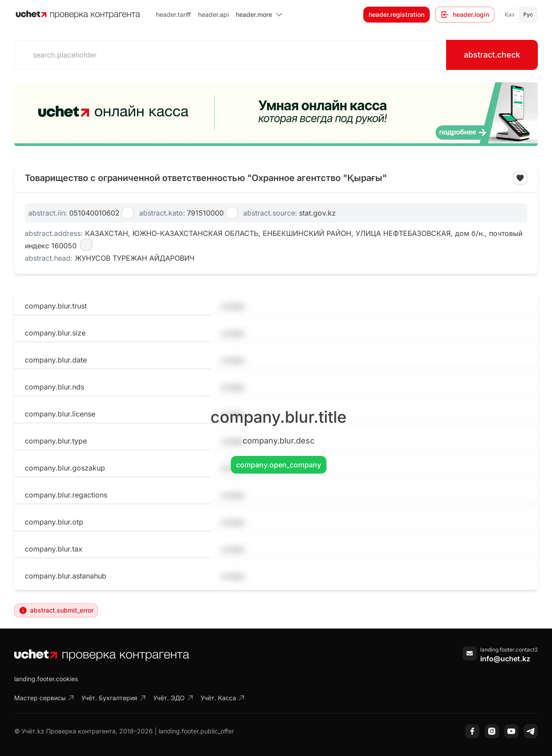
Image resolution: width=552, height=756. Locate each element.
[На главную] (78, 15)
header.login (465, 15)
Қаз (509, 14)
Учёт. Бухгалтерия (114, 698)
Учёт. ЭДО (173, 698)
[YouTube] (511, 731)
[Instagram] (492, 731)
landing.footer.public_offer (196, 731)
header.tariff (173, 14)
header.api (213, 14)
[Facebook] (472, 731)
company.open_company (279, 465)
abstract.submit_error (56, 610)
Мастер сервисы (44, 698)
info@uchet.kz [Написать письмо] (505, 659)
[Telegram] (531, 731)
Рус (528, 14)
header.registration (397, 14)
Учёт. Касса (223, 698)
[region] (276, 114)
